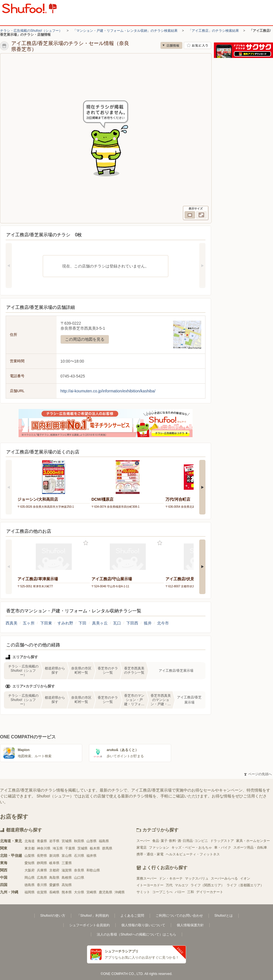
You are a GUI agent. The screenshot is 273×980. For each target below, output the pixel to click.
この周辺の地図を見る (85, 339)
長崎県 (54, 892)
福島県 (104, 841)
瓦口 (117, 623)
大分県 (79, 892)
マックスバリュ (197, 878)
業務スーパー (147, 878)
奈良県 (79, 870)
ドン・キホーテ (171, 878)
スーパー (143, 841)
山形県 (91, 841)
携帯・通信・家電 (150, 854)
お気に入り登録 (86, 543)
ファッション (159, 848)
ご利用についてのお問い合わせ (179, 916)
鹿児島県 (106, 892)
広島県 (42, 878)
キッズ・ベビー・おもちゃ (192, 848)
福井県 (91, 856)
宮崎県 (91, 892)
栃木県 (95, 848)
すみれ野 (65, 623)
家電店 (142, 848)
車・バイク (223, 848)
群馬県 (107, 848)
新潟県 (54, 856)
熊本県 (67, 892)
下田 (82, 623)
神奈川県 (44, 848)
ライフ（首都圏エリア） (245, 885)
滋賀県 (67, 870)
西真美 (12, 623)
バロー (180, 892)
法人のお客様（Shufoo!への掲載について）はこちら (136, 934)
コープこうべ (162, 892)
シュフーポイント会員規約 (89, 925)
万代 (169, 885)
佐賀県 (42, 892)
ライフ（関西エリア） (207, 885)
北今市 (163, 623)
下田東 (46, 623)
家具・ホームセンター (253, 841)
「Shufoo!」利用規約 (93, 916)
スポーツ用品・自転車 (250, 848)
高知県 (67, 885)
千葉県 (70, 848)
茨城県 (82, 848)
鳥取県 (54, 878)
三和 (191, 892)
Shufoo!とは (224, 916)
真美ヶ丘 (100, 623)
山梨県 (30, 856)
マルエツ (182, 885)
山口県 (79, 878)
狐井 (148, 623)
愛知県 (30, 863)
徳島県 (30, 885)
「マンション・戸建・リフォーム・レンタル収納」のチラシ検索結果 (125, 31)
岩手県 (54, 841)
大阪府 (30, 870)
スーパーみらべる (224, 878)
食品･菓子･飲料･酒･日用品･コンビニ (180, 841)
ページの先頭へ (258, 774)
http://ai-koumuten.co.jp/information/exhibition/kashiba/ (108, 391)
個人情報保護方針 (190, 925)
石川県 (79, 856)
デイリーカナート (210, 892)
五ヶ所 (29, 623)
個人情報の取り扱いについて (143, 925)
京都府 (54, 870)
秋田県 (79, 841)
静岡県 (42, 863)
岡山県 (30, 878)
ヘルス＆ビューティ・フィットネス (193, 854)
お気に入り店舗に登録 (197, 45)
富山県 (67, 856)
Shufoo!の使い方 (53, 916)
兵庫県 (42, 870)
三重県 (67, 863)
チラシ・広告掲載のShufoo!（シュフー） (31, 31)
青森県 (42, 841)
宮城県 (67, 841)
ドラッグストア (222, 841)
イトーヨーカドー (150, 885)
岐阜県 (54, 863)
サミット (143, 892)
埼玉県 (58, 848)
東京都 (30, 848)
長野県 (42, 856)
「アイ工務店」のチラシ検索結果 (214, 31)
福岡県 (30, 892)
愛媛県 (54, 885)
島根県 (67, 878)
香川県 (42, 885)
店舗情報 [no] (171, 45)
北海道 (30, 841)
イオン (245, 878)
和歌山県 (93, 870)
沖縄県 (120, 892)
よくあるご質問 (132, 916)
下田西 (132, 623)
